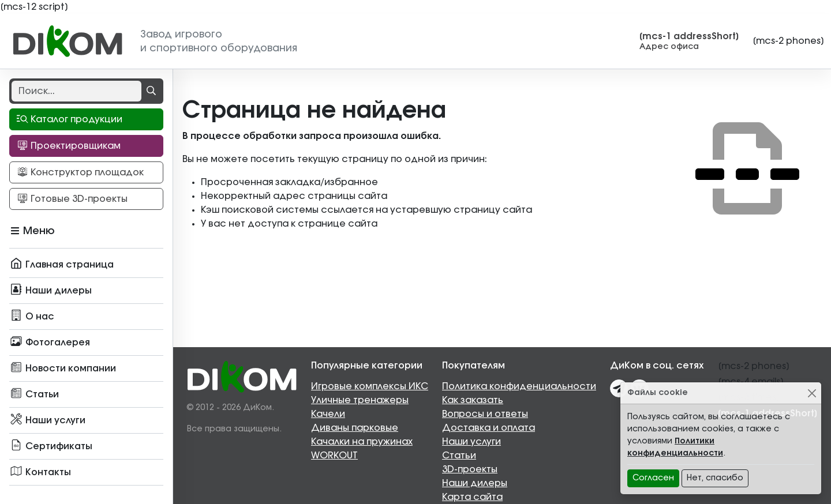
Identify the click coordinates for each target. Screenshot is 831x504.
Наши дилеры (475, 483)
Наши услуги (471, 442)
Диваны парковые (355, 428)
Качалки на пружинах (362, 442)
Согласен (653, 478)
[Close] (812, 393)
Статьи (459, 456)
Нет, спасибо (715, 478)
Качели (328, 414)
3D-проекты (470, 469)
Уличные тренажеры (360, 400)
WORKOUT (334, 456)
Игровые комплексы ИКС (370, 386)
